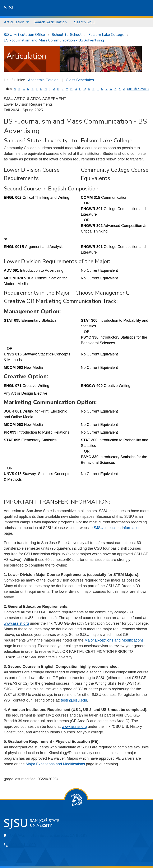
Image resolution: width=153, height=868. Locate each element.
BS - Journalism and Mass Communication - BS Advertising (54, 40)
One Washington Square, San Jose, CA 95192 (49, 835)
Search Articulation (50, 22)
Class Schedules (80, 80)
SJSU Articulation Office (24, 35)
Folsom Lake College (106, 35)
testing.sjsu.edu (74, 700)
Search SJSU (85, 22)
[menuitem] (15, 22)
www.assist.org (16, 623)
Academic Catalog (43, 80)
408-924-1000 (23, 845)
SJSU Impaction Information (117, 528)
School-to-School (67, 35)
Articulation (14, 22)
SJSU (10, 8)
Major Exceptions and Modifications (114, 640)
